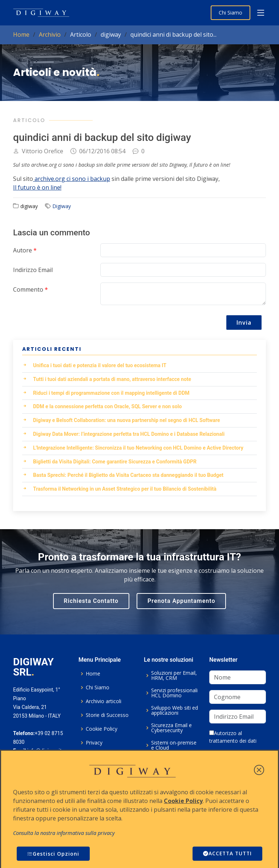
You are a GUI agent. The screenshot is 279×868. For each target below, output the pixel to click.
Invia (244, 323)
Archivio (50, 35)
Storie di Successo (107, 715)
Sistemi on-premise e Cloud (174, 745)
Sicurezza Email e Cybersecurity (171, 728)
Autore (25, 250)
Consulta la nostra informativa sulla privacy (64, 833)
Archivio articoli (104, 701)
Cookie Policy (102, 729)
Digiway (62, 206)
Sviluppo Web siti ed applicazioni (175, 710)
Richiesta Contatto (91, 601)
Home (21, 35)
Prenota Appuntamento (181, 601)
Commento (31, 289)
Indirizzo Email (33, 270)
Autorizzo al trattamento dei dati (233, 737)
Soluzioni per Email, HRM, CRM (174, 676)
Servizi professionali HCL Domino (174, 693)
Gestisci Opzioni (53, 854)
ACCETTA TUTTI (226, 854)
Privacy (94, 743)
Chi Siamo (231, 13)
